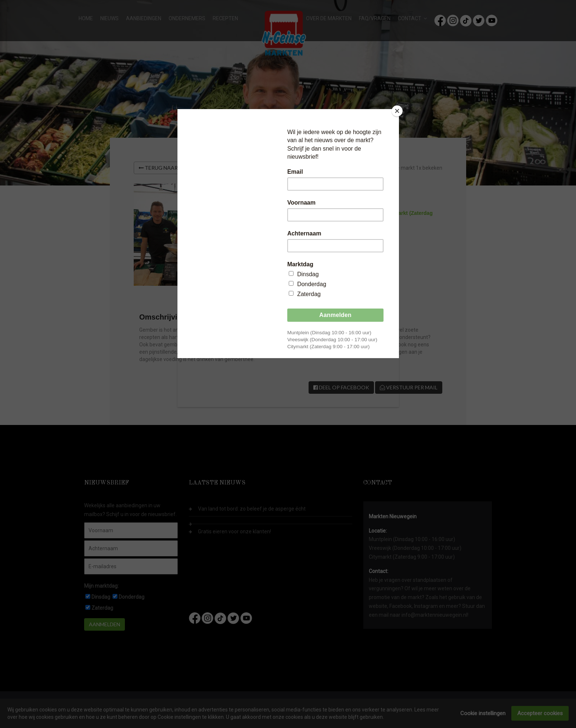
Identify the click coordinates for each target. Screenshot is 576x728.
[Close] (397, 111)
